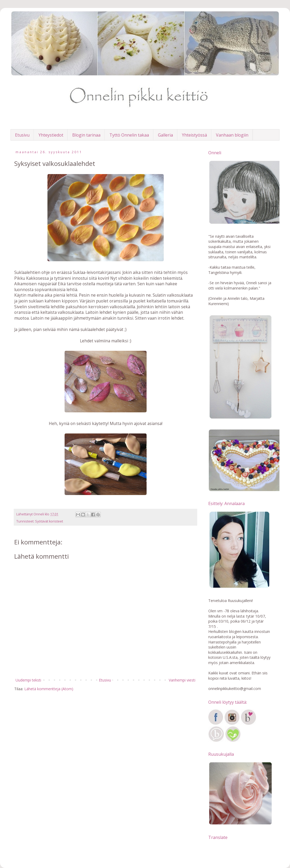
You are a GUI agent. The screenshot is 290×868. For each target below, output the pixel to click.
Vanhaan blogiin (232, 135)
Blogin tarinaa (86, 135)
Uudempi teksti (28, 680)
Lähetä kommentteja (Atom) (49, 689)
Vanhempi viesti (182, 680)
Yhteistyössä (194, 135)
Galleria (165, 135)
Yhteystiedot (51, 135)
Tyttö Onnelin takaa (129, 135)
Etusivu (22, 135)
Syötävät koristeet (49, 521)
